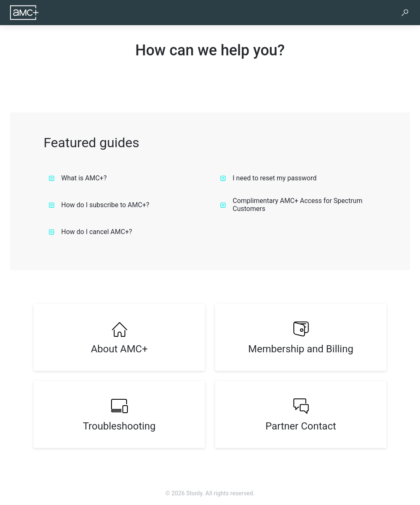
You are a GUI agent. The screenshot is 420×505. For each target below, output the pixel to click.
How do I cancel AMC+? (90, 232)
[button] (405, 13)
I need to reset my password (268, 178)
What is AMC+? (78, 178)
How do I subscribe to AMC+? (99, 205)
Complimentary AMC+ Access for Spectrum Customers (291, 205)
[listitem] (119, 337)
